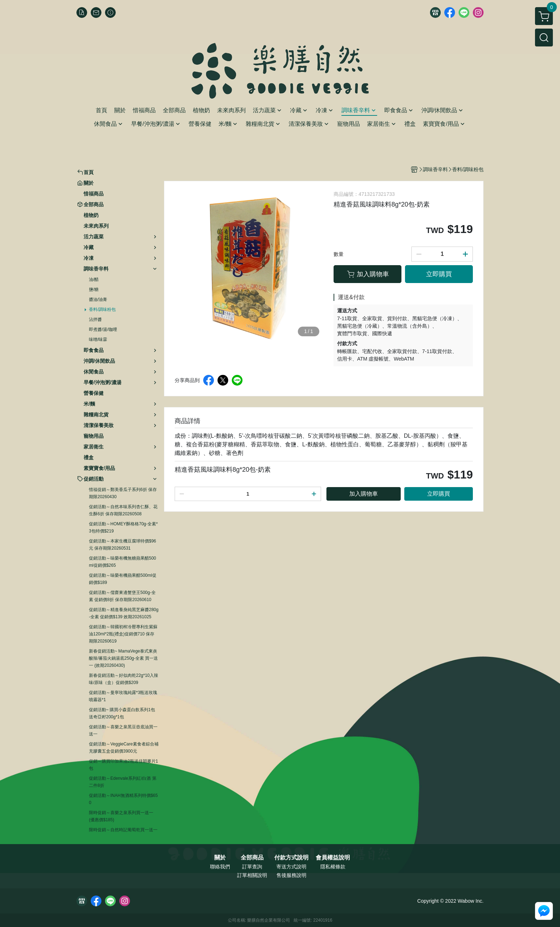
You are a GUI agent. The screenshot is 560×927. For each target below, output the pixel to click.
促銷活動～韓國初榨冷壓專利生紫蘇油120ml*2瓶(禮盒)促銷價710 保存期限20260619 (123, 634)
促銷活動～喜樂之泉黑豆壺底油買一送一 (123, 730)
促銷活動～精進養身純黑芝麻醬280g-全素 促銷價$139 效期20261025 (124, 613)
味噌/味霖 (98, 339)
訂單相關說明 (252, 875)
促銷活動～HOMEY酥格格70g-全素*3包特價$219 (123, 527)
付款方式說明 (291, 858)
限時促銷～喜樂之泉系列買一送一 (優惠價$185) (121, 816)
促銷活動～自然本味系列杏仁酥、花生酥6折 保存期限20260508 (123, 510)
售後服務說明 (291, 875)
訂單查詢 (252, 867)
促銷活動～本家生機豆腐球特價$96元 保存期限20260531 (122, 545)
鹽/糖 (94, 289)
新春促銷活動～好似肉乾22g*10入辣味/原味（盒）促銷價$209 (124, 679)
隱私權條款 (333, 867)
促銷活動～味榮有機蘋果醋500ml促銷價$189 (123, 579)
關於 (220, 858)
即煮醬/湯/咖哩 (103, 329)
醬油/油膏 (98, 299)
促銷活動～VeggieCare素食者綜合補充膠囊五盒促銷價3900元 (124, 748)
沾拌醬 (95, 319)
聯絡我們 (220, 867)
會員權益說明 (333, 858)
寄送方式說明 (291, 867)
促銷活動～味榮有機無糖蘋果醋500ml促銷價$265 (122, 562)
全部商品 (252, 858)
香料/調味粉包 (102, 309)
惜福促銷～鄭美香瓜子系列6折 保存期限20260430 (123, 493)
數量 (339, 254)
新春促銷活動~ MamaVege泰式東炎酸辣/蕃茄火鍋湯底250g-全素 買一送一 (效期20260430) (123, 658)
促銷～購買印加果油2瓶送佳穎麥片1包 (123, 765)
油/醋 (94, 279)
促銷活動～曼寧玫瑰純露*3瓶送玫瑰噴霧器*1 (123, 696)
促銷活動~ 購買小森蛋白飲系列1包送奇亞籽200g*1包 (122, 713)
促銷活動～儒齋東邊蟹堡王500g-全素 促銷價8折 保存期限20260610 (122, 596)
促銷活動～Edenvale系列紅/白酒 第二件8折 (123, 782)
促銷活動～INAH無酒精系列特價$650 (123, 799)
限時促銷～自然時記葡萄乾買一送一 (123, 830)
